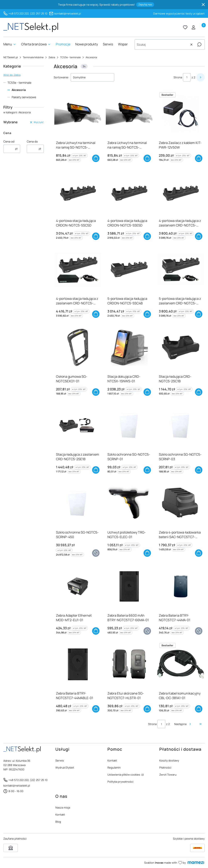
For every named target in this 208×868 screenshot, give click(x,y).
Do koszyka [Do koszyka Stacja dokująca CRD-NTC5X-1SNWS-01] (147, 392)
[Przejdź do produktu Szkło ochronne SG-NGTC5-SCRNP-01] (129, 425)
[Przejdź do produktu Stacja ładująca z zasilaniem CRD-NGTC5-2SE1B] (78, 425)
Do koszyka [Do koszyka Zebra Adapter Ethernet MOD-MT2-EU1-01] (96, 631)
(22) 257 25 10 (39, 13)
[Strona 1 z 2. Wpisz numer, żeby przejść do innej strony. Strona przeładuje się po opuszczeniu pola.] (187, 77)
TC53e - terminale (70, 57)
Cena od (9, 141)
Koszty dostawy (169, 760)
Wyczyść (37, 122)
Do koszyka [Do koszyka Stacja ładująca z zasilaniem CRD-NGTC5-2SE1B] (96, 470)
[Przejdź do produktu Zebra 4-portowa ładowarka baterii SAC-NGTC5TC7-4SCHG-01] (181, 503)
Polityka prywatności (120, 782)
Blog (58, 822)
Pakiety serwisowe (24, 97)
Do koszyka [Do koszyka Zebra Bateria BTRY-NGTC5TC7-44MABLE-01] (96, 709)
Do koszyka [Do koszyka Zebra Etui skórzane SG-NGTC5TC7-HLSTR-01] (147, 709)
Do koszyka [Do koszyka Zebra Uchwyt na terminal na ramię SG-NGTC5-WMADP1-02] (147, 158)
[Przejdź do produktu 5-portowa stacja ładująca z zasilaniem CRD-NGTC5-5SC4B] (181, 270)
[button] (199, 45)
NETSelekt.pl (11, 57)
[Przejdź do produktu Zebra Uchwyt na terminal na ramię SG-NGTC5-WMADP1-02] (129, 114)
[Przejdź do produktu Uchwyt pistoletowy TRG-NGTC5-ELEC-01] (129, 503)
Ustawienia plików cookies (124, 775)
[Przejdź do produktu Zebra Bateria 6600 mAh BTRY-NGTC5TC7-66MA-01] (129, 586)
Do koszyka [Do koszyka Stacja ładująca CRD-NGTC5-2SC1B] (199, 392)
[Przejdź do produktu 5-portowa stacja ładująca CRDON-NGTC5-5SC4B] (129, 270)
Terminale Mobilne (33, 57)
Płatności (165, 768)
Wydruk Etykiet (65, 768)
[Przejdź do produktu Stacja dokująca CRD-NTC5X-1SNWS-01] (129, 347)
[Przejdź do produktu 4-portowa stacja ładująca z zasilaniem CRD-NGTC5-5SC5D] (181, 192)
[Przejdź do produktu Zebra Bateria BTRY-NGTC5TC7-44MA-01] (181, 586)
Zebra (52, 57)
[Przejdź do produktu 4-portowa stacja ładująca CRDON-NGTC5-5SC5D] (78, 192)
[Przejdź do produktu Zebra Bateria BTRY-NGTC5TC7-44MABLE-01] (78, 664)
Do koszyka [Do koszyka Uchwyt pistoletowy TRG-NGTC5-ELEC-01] (147, 553)
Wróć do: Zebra (12, 75)
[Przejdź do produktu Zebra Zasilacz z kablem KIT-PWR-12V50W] (181, 114)
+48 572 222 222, (19, 13)
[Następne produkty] (183, 724)
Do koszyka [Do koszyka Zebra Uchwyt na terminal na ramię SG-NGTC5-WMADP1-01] (96, 158)
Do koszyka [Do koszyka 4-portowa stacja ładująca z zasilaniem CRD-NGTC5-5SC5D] (199, 236)
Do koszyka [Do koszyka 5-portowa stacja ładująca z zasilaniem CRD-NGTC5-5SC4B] (199, 314)
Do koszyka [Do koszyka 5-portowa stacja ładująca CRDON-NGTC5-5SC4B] (147, 314)
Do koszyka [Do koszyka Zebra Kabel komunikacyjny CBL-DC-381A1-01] (199, 709)
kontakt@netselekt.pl (68, 13)
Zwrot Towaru (168, 775)
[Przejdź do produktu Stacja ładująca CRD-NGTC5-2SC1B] (181, 347)
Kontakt (112, 760)
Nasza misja (63, 807)
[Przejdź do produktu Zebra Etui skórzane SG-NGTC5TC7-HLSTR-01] (129, 664)
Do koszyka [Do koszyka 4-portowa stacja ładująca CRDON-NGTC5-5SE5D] (147, 236)
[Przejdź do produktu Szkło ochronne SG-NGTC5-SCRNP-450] (78, 503)
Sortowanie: (61, 77)
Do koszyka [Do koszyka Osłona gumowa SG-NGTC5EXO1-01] (96, 392)
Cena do (32, 141)
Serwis (60, 760)
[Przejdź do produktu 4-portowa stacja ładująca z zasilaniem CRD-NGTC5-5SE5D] (78, 270)
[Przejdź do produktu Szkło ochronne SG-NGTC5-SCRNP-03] (181, 425)
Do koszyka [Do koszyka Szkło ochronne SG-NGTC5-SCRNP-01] (147, 470)
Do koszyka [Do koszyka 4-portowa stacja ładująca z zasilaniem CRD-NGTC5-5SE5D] (96, 314)
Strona (178, 77)
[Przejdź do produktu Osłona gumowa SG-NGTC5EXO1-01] (78, 347)
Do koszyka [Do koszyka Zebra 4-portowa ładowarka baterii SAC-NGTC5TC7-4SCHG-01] (199, 553)
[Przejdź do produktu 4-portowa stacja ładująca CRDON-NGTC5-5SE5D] (129, 192)
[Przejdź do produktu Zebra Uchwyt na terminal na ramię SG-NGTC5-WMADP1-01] (78, 114)
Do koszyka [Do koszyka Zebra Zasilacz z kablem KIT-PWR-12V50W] (199, 158)
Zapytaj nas (145, 4)
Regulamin (114, 768)
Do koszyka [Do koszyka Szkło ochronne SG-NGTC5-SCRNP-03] (199, 470)
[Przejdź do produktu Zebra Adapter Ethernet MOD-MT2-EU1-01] (78, 586)
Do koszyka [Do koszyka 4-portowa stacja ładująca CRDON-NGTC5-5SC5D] (96, 236)
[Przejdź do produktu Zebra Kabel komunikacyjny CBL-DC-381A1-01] (181, 664)
